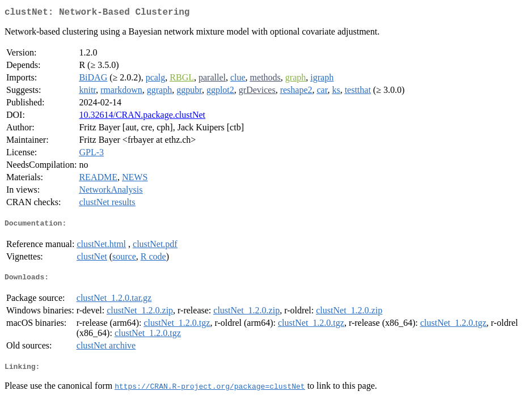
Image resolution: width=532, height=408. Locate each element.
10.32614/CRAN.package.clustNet (142, 117)
